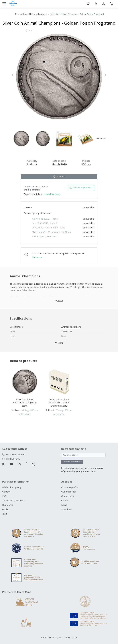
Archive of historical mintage (34, 14)
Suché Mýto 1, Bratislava (44, 236)
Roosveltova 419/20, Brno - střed (48, 228)
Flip (29, 32)
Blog (5, 514)
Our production (69, 492)
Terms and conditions (13, 501)
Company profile (70, 487)
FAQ (4, 496)
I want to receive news (72, 462)
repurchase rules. (52, 194)
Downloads (67, 509)
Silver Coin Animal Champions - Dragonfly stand (25, 402)
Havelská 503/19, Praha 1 (44, 223)
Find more (37, 257)
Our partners (68, 496)
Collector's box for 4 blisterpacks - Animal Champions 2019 (59, 402)
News (64, 505)
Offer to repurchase (81, 188)
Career (65, 501)
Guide (5, 509)
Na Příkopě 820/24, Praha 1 (46, 219)
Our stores (8, 505)
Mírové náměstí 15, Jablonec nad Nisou (51, 232)
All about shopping (12, 487)
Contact (6, 492)
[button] (19, 75)
